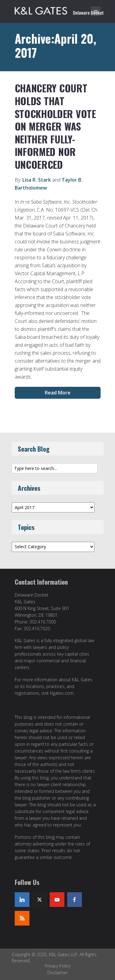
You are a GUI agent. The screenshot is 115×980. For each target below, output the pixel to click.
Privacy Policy (57, 966)
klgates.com (62, 693)
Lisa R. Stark (37, 180)
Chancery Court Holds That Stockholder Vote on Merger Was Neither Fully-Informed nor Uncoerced (55, 126)
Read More (58, 393)
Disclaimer (57, 973)
